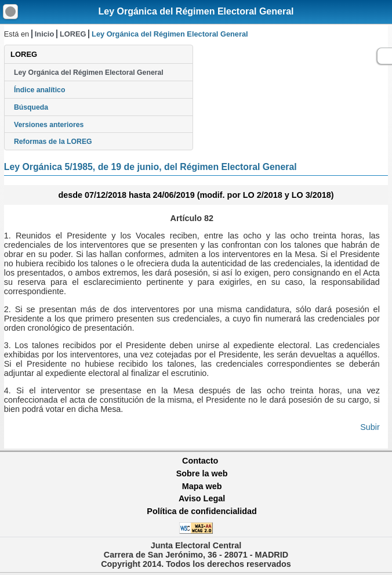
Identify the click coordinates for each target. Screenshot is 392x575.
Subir (370, 427)
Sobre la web (202, 473)
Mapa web (202, 486)
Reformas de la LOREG (53, 142)
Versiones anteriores (49, 125)
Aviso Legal (202, 498)
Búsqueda (31, 107)
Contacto (200, 461)
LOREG (73, 34)
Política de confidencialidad (202, 511)
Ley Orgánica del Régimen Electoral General (196, 11)
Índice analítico (39, 90)
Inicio (44, 34)
